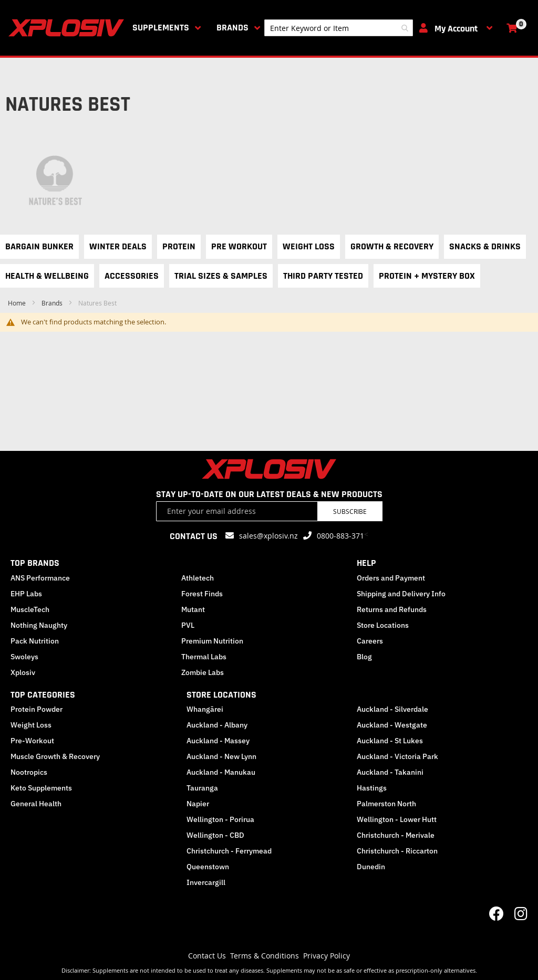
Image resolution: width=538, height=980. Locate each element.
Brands (232, 28)
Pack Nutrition (35, 641)
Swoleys (24, 657)
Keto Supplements (41, 788)
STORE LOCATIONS (221, 695)
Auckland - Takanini (390, 772)
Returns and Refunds (392, 609)
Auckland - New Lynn (221, 756)
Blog (364, 657)
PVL (188, 625)
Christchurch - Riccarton (397, 851)
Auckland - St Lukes (390, 741)
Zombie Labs (203, 672)
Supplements (161, 28)
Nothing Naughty (39, 625)
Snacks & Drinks (485, 246)
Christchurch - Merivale (396, 835)
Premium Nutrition (212, 641)
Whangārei (205, 709)
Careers (370, 641)
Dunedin (371, 867)
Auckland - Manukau (221, 772)
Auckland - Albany (217, 725)
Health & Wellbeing (47, 276)
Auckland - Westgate (392, 725)
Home (18, 303)
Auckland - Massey (218, 741)
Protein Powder (37, 709)
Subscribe (350, 511)
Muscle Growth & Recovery (55, 756)
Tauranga (202, 788)
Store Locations (383, 625)
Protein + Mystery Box (427, 276)
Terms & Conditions (265, 956)
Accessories (132, 276)
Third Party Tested (323, 276)
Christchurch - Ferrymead (229, 851)
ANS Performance (40, 578)
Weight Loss (309, 246)
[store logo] (68, 28)
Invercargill (206, 882)
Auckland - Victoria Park (397, 756)
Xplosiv (23, 672)
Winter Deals (118, 246)
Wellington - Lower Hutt (397, 819)
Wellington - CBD (215, 835)
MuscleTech (30, 609)
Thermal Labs (204, 657)
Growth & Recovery (392, 246)
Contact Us (207, 956)
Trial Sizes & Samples (221, 276)
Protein (179, 246)
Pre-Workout (32, 741)
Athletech (198, 578)
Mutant (193, 609)
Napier (198, 804)
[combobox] (339, 28)
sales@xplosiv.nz (268, 536)
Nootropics (29, 772)
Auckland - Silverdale (392, 709)
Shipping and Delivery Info (401, 594)
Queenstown (208, 867)
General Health (36, 804)
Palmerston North (386, 804)
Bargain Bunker (39, 246)
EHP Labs (26, 594)
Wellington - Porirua (220, 819)
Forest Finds (202, 594)
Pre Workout (239, 246)
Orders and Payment (391, 578)
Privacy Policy (327, 956)
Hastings (372, 788)
